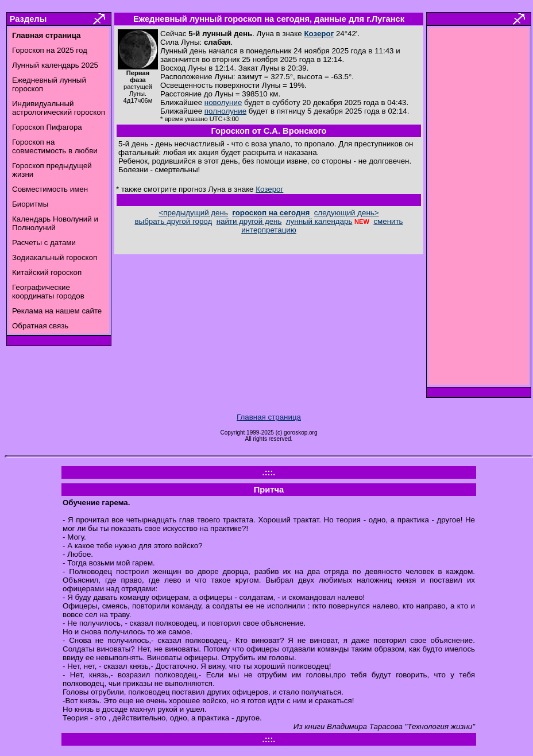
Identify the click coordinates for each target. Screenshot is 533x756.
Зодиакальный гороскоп (55, 257)
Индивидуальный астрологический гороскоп (59, 108)
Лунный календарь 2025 (55, 65)
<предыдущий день (193, 213)
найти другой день (249, 221)
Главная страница (269, 417)
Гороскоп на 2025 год (50, 50)
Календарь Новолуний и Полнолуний (55, 223)
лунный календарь (319, 221)
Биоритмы (30, 204)
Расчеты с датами (44, 243)
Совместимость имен (50, 189)
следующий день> (347, 213)
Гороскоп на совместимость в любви (55, 146)
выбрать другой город (174, 221)
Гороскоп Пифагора (47, 127)
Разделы (28, 19)
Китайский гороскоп (47, 272)
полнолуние (225, 111)
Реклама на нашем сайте (57, 311)
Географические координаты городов (48, 292)
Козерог (319, 34)
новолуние (223, 102)
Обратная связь (40, 326)
